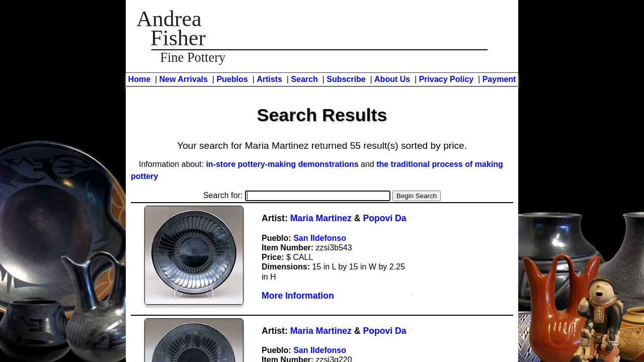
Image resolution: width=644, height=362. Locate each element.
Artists (269, 79)
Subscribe (346, 79)
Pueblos (232, 79)
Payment (499, 79)
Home (139, 79)
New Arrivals (184, 79)
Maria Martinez (321, 218)
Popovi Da (384, 218)
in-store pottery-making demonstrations (282, 164)
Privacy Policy (447, 79)
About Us (392, 79)
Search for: (297, 195)
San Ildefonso (320, 238)
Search (304, 79)
